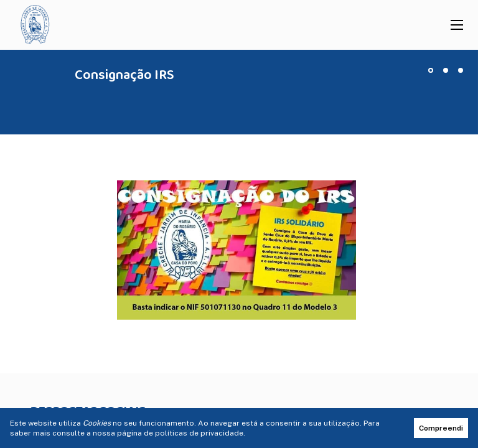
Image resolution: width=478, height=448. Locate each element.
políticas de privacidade (199, 433)
